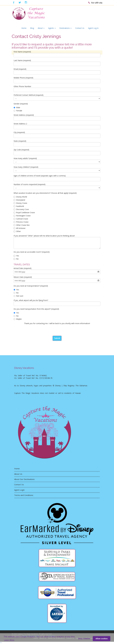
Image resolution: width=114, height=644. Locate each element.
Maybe (18, 319)
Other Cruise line (22, 225)
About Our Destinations (24, 479)
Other (17, 231)
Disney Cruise (20, 203)
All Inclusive (20, 228)
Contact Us (80, 28)
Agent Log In (93, 28)
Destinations (65, 28)
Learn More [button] (9, 640)
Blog (32, 28)
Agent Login (19, 490)
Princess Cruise (21, 222)
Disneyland (19, 200)
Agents (52, 28)
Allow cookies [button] (102, 639)
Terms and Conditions (24, 495)
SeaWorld (19, 206)
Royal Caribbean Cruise (24, 212)
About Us (18, 474)
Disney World (20, 197)
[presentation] (33, 331)
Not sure (18, 296)
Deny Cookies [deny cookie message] (84, 639)
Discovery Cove (21, 209)
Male (17, 107)
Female (18, 111)
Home (24, 28)
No (16, 259)
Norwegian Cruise (22, 216)
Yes (16, 256)
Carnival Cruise (21, 219)
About (41, 28)
